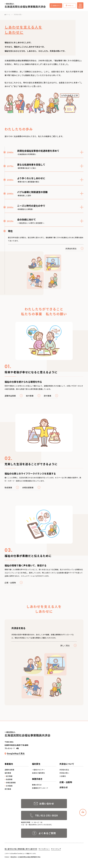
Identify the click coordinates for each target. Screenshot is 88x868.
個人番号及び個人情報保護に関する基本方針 (21, 849)
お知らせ (64, 787)
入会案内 (63, 776)
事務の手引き (37, 785)
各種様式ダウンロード (40, 788)
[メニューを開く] (80, 5)
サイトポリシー (44, 849)
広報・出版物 (66, 782)
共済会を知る (64, 770)
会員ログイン (56, 6)
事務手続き (37, 779)
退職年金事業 (9, 770)
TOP (83, 812)
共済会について (67, 764)
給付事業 (8, 776)
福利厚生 (36, 764)
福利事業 (8, 773)
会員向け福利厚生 (38, 773)
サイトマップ (56, 849)
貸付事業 (8, 789)
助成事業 (8, 779)
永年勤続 (8, 786)
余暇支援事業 (10, 783)
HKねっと (70, 6)
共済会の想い (64, 773)
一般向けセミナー (38, 770)
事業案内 (9, 764)
